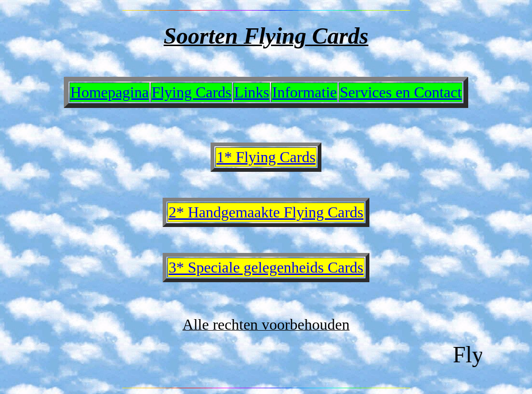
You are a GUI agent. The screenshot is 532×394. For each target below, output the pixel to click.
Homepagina (110, 92)
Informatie (304, 92)
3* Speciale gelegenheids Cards (266, 267)
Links (252, 92)
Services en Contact (401, 92)
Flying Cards (191, 92)
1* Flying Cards (266, 157)
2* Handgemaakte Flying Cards (266, 212)
